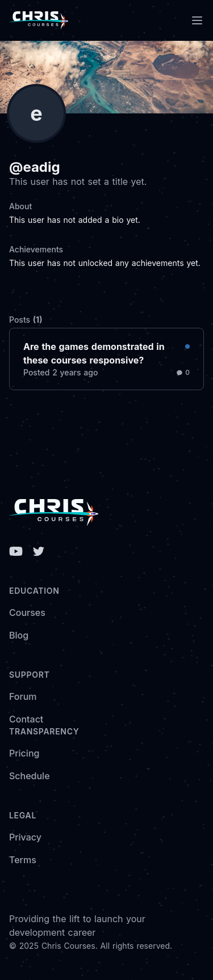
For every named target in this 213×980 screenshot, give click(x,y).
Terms (23, 860)
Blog (19, 635)
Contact (26, 719)
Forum (23, 696)
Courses (27, 612)
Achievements (36, 249)
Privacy (25, 837)
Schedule (30, 776)
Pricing (24, 753)
